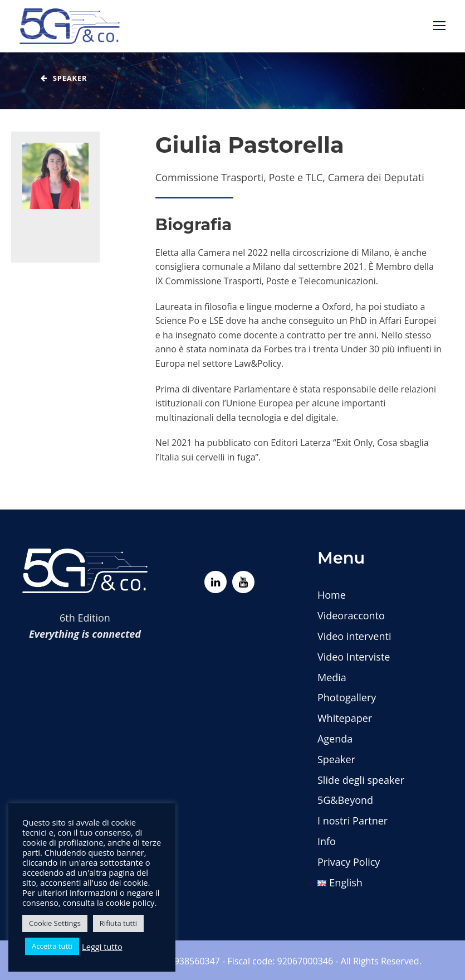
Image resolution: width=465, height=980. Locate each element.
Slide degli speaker (361, 780)
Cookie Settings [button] (55, 923)
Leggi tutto (102, 947)
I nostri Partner (353, 821)
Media (332, 677)
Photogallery (347, 697)
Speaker (336, 759)
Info (327, 841)
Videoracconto (351, 615)
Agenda (335, 739)
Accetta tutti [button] (52, 946)
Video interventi (354, 636)
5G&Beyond (345, 800)
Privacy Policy (349, 862)
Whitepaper (345, 718)
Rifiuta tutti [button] (118, 923)
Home (332, 595)
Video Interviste (354, 657)
